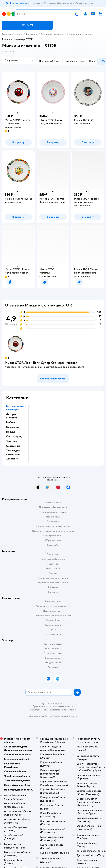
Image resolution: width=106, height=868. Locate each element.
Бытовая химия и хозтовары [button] (16, 408)
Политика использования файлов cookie (53, 531)
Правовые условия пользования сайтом (53, 706)
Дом (17, 34)
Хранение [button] (12, 459)
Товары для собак (53, 653)
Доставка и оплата (53, 503)
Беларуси (72, 716)
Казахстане (59, 716)
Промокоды (53, 521)
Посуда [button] (10, 432)
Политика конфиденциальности (53, 526)
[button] (28, 25)
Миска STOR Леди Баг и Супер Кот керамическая (41, 363)
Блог (53, 630)
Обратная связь (53, 540)
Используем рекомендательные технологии (53, 710)
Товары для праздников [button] (13, 452)
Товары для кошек (53, 644)
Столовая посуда (51, 34)
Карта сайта (53, 545)
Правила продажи (53, 517)
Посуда (30, 34)
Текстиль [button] (11, 441)
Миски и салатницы (79, 34)
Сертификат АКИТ (53, 536)
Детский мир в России (41, 716)
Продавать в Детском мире (53, 507)
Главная (6, 34)
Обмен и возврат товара (53, 512)
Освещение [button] (13, 427)
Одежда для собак (53, 663)
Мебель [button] (11, 422)
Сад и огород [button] (14, 436)
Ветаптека (53, 667)
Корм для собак (53, 658)
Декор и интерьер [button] (12, 416)
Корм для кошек (53, 649)
